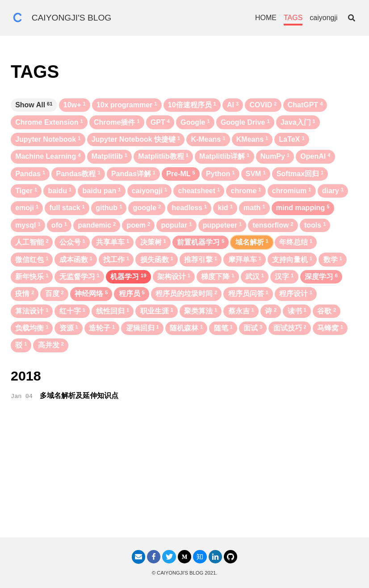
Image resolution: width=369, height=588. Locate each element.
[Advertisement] (184, 475)
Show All (34, 105)
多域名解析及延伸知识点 (79, 396)
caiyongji (323, 18)
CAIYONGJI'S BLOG (72, 18)
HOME (266, 18)
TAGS (293, 18)
